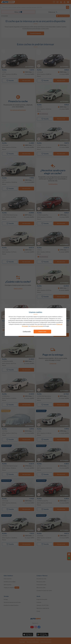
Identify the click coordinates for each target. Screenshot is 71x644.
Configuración (27, 331)
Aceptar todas (42, 331)
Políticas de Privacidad (37, 326)
